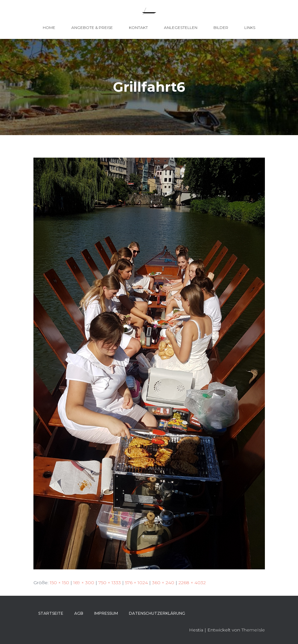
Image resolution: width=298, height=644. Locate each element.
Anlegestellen (181, 28)
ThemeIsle (253, 630)
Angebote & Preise (92, 28)
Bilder (221, 28)
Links (250, 28)
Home (49, 28)
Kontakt (138, 28)
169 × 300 (84, 583)
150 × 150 (59, 583)
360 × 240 (163, 583)
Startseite (51, 613)
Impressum (106, 613)
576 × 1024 (136, 583)
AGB (79, 613)
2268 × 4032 (192, 583)
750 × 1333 (110, 583)
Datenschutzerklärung (157, 613)
